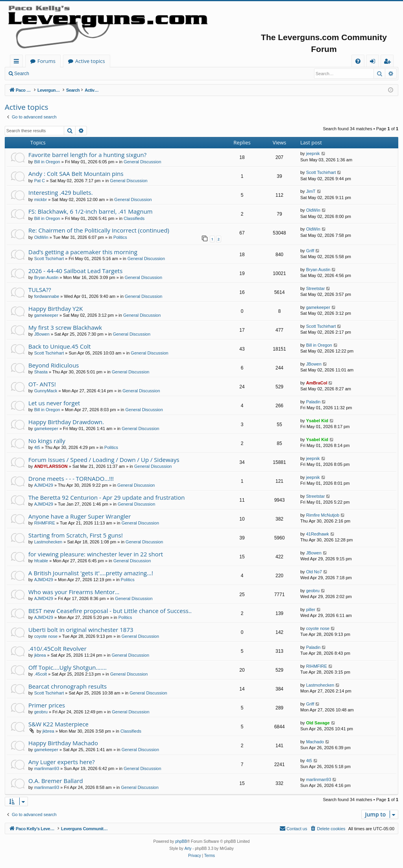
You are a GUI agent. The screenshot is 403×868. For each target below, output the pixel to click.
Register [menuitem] (389, 62)
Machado (315, 742)
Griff (310, 251)
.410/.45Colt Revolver (57, 648)
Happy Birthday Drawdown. (66, 422)
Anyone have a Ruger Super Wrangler (79, 516)
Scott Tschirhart (321, 172)
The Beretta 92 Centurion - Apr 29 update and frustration (106, 497)
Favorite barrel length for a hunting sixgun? (87, 155)
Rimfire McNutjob (323, 515)
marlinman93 (47, 768)
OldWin (313, 210)
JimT (311, 191)
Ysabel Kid (317, 421)
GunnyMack (46, 391)
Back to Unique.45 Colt (60, 346)
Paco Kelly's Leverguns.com (63, 61)
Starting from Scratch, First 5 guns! (76, 535)
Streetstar (316, 288)
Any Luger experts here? (62, 762)
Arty (188, 849)
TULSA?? (40, 290)
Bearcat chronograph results (67, 686)
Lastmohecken (48, 542)
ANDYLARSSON (51, 466)
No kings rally (47, 441)
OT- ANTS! (42, 384)
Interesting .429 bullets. (61, 192)
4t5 (37, 447)
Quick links (18, 62)
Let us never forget (54, 403)
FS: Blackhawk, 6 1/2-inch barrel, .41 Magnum (91, 211)
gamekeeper (46, 315)
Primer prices (47, 705)
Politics (120, 237)
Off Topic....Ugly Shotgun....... (67, 667)
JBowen (42, 334)
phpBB (181, 841)
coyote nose (46, 636)
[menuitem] (358, 61)
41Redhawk (318, 534)
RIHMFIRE (45, 523)
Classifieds (134, 218)
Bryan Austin (46, 277)
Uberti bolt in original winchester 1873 (81, 630)
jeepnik (313, 153)
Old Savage (318, 723)
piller (311, 609)
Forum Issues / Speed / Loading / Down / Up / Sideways (104, 460)
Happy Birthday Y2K (55, 308)
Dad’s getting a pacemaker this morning (83, 252)
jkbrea (40, 655)
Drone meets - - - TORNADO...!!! (71, 478)
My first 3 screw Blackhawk (65, 327)
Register (73, 74)
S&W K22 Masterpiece (58, 724)
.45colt (41, 674)
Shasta (41, 372)
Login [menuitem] (374, 62)
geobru (313, 591)
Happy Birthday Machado (63, 743)
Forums (124, 61)
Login (46, 74)
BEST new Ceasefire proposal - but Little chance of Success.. (110, 611)
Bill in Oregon (47, 162)
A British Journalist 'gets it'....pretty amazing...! (91, 573)
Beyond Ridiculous (54, 365)
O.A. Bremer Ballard (56, 781)
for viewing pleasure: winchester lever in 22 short (96, 554)
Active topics (168, 61)
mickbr (41, 199)
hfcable (41, 561)
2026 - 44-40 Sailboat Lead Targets (75, 271)
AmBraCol (317, 383)
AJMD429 (44, 485)
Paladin (313, 402)
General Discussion (142, 162)
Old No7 (314, 572)
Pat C (40, 181)
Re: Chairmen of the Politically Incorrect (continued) (99, 230)
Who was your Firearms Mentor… (74, 592)
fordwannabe (47, 296)
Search (22, 74)
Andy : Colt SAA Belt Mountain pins (76, 174)
